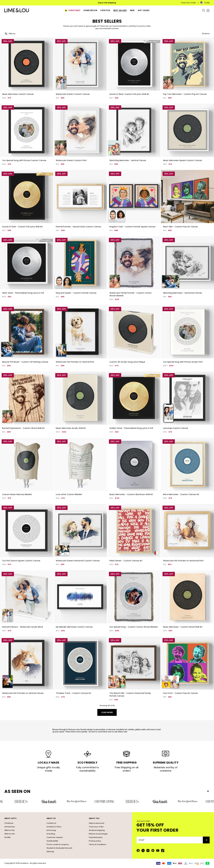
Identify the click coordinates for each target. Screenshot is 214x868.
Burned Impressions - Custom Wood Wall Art (23, 428)
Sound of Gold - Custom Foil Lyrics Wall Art (22, 227)
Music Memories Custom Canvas (18, 94)
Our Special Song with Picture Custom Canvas (24, 160)
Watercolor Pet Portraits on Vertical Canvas (23, 693)
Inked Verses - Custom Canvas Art (126, 561)
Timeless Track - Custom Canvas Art (73, 693)
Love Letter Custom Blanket (69, 494)
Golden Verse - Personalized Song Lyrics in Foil (131, 428)
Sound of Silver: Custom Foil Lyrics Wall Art (129, 94)
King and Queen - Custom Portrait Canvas (76, 293)
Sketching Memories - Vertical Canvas (128, 160)
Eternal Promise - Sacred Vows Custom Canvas (78, 227)
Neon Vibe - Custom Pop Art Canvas (180, 227)
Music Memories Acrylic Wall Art (71, 428)
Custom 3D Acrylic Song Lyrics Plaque (127, 362)
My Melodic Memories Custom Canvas (74, 627)
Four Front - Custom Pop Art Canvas (180, 693)
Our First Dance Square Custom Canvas (21, 561)
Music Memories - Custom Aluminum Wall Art (131, 494)
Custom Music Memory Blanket (17, 494)
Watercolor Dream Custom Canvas (73, 94)
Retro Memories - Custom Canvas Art (181, 494)
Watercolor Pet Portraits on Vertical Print (75, 362)
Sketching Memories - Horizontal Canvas (182, 293)
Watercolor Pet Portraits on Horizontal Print (183, 561)
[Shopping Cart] (208, 10)
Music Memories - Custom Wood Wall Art (183, 627)
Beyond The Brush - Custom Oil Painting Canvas (25, 362)
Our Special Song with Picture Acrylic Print (183, 362)
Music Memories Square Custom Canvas (182, 160)
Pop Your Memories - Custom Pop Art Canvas (185, 94)
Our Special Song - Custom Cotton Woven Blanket (134, 627)
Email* (142, 840)
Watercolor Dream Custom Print (71, 160)
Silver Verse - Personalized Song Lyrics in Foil (23, 293)
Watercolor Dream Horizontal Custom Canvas (78, 561)
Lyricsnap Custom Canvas (176, 428)
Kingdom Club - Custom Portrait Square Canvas (132, 227)
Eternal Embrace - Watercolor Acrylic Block (23, 627)
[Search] (204, 10)
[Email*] (170, 840)
